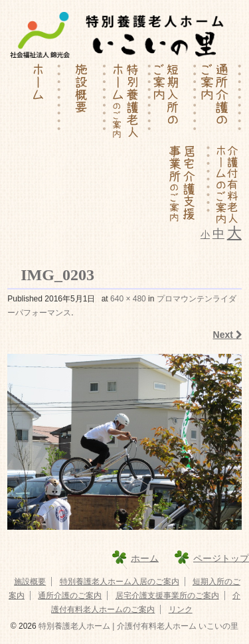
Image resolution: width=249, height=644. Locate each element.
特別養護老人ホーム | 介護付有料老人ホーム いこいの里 (137, 626)
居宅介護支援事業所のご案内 (167, 596)
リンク (181, 609)
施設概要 (30, 582)
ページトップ (221, 558)
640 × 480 (128, 299)
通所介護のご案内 (70, 596)
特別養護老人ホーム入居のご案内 (120, 582)
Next (227, 335)
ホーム (145, 558)
